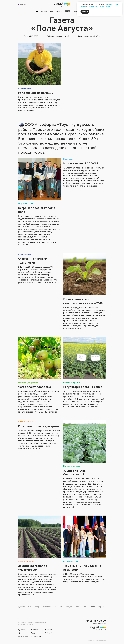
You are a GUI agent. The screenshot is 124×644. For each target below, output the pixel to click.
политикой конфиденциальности (98, 6)
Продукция (36, 12)
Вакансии (30, 620)
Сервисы (69, 12)
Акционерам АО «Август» (25, 624)
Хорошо (85, 12)
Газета (44, 620)
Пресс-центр (22, 620)
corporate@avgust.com (100, 623)
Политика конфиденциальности (37, 622)
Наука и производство (53, 12)
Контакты (37, 620)
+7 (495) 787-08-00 (95, 621)
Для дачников (22, 622)
